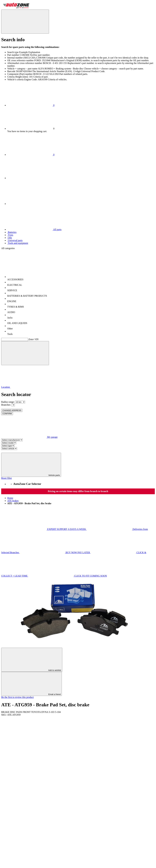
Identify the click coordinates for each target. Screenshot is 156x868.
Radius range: (8, 402)
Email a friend (32, 684)
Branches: (6, 405)
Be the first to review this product (17, 697)
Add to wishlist (32, 660)
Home (10, 498)
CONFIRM (7, 414)
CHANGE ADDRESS (12, 410)
